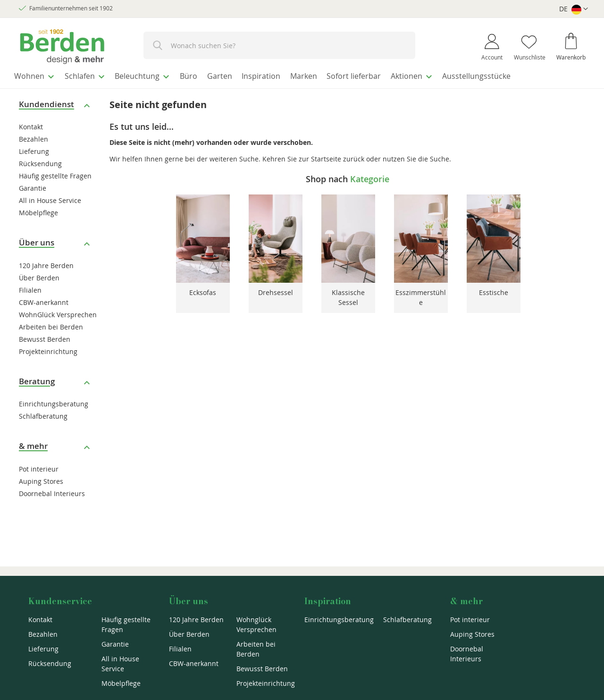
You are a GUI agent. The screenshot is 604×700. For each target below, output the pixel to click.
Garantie (33, 186)
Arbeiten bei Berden (51, 324)
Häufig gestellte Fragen (55, 173)
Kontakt (31, 124)
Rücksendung (40, 161)
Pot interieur (39, 466)
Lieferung (34, 149)
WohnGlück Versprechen (58, 312)
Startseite (326, 156)
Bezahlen (34, 137)
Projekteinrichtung (48, 349)
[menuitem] (37, 75)
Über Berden (39, 275)
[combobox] (279, 45)
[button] (574, 9)
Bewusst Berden (45, 336)
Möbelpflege (38, 210)
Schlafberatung (43, 414)
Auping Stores (41, 478)
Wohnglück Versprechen (256, 624)
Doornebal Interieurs (52, 491)
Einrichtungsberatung (54, 401)
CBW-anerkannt (44, 299)
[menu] (302, 75)
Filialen (30, 287)
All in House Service (50, 198)
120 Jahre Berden (46, 263)
